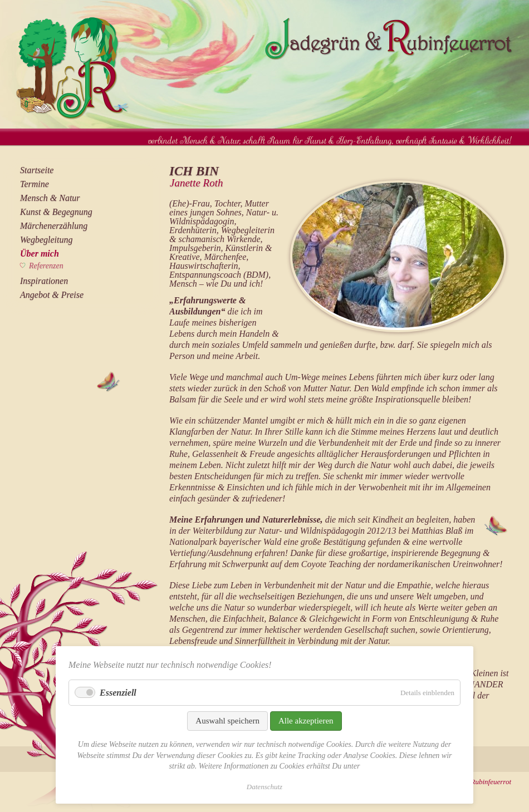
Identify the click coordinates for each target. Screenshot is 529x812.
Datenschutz (264, 787)
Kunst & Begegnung (56, 212)
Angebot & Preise (52, 295)
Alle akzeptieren (306, 721)
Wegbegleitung (46, 240)
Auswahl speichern (227, 721)
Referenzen (46, 266)
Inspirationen (44, 281)
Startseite (37, 170)
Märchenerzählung (54, 226)
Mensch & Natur (50, 198)
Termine (35, 184)
